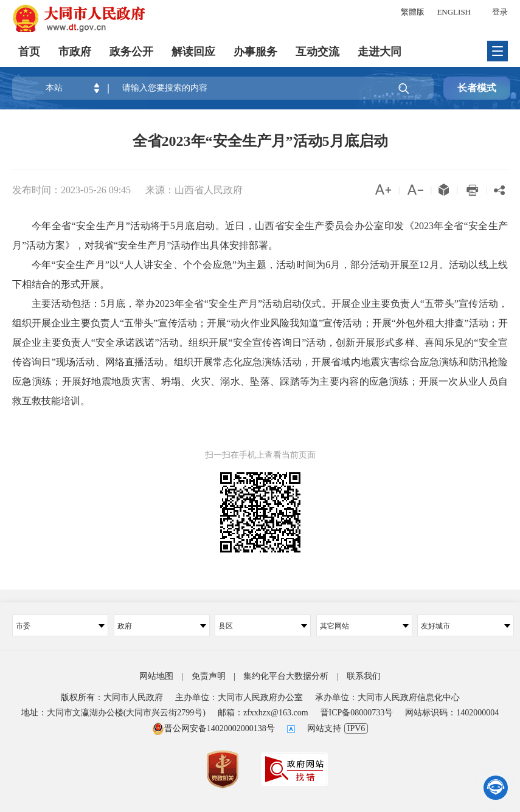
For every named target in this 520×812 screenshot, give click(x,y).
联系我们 (364, 676)
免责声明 (209, 676)
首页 (29, 52)
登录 (500, 12)
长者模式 (477, 88)
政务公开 (131, 52)
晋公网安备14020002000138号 (213, 728)
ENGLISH (454, 12)
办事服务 (255, 52)
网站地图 (156, 676)
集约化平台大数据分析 (286, 676)
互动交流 (317, 52)
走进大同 (380, 52)
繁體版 (413, 12)
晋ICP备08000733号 (357, 713)
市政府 (75, 52)
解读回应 (193, 52)
